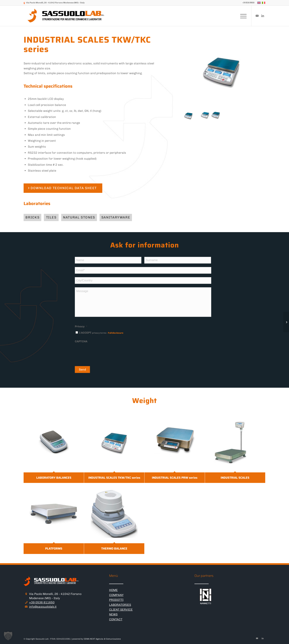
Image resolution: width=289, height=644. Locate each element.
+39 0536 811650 (42, 602)
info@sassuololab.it (43, 607)
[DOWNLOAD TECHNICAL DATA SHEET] (63, 188)
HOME (113, 590)
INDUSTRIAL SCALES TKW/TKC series (114, 478)
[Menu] (242, 16)
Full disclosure (116, 333)
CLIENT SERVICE (121, 610)
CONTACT (116, 619)
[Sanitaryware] (116, 217)
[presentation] (103, 352)
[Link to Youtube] (257, 16)
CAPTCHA (81, 341)
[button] (8, 636)
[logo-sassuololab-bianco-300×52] (66, 16)
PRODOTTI (116, 600)
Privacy (81, 326)
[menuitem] (247, 3)
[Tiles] (51, 217)
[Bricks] (32, 217)
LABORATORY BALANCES (54, 478)
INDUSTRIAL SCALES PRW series (175, 478)
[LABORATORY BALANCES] (286, 322)
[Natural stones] (79, 217)
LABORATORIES (120, 605)
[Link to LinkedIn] (263, 16)
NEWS (113, 614)
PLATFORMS (54, 549)
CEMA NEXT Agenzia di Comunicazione (102, 639)
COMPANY (116, 595)
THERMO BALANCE (114, 549)
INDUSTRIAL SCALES (235, 478)
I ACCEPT (101, 333)
